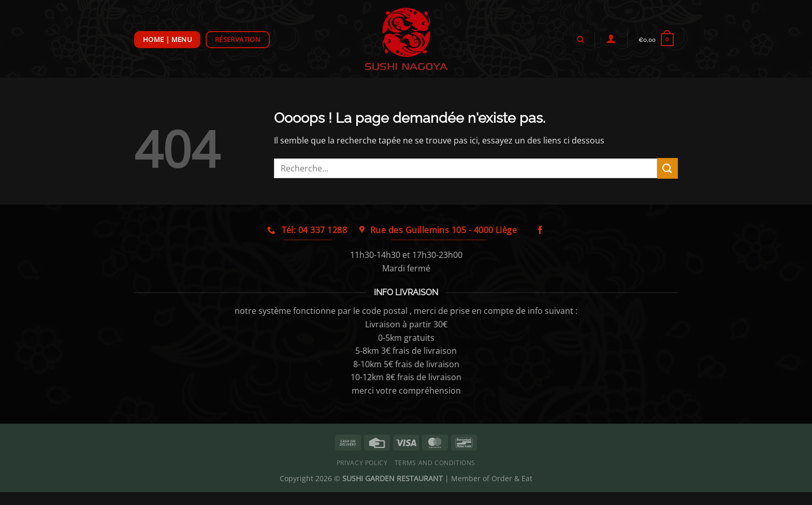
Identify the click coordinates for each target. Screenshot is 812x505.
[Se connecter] (611, 38)
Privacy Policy (362, 463)
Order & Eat (512, 478)
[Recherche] (580, 39)
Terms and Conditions (435, 463)
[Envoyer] (668, 168)
